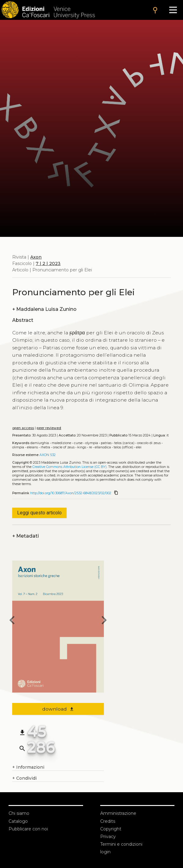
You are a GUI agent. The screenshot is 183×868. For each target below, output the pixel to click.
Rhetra (45, 447)
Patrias (106, 443)
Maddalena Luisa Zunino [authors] (44, 309)
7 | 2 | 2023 (48, 263)
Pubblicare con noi (28, 829)
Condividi (24, 778)
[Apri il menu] (173, 10)
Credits (108, 821)
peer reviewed (49, 428)
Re (90, 447)
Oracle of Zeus (64, 447)
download (58, 709)
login (105, 852)
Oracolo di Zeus (149, 443)
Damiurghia (40, 443)
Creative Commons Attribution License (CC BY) (70, 467)
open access (23, 428)
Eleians (32, 447)
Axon (36, 257)
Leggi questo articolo (39, 513)
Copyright (111, 829)
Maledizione (61, 443)
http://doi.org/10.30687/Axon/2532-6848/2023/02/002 (71, 493)
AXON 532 (48, 455)
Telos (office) (123, 447)
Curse (78, 443)
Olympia (92, 443)
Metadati (26, 536)
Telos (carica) (124, 443)
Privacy (108, 837)
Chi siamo (19, 813)
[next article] (104, 621)
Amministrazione (118, 813)
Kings (82, 447)
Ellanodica (103, 447)
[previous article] (12, 621)
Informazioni (28, 767)
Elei (139, 447)
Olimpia (18, 447)
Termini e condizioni (121, 844)
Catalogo (18, 821)
